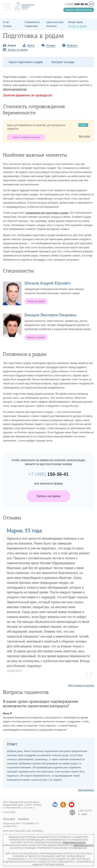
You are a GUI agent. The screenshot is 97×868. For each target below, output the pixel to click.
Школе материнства (15, 89)
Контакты (52, 26)
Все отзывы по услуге (81, 685)
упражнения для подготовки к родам (47, 213)
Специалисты (32, 22)
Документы (24, 819)
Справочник (31, 26)
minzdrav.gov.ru (83, 845)
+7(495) (76, 4)
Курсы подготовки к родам (26, 62)
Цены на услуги (55, 22)
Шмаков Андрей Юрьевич (48, 283)
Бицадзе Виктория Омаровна (50, 315)
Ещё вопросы (86, 790)
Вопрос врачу (76, 22)
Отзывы (7, 26)
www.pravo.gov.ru (74, 842)
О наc (6, 22)
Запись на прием (48, 496)
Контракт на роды (63, 62)
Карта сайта (9, 819)
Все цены (85, 136)
